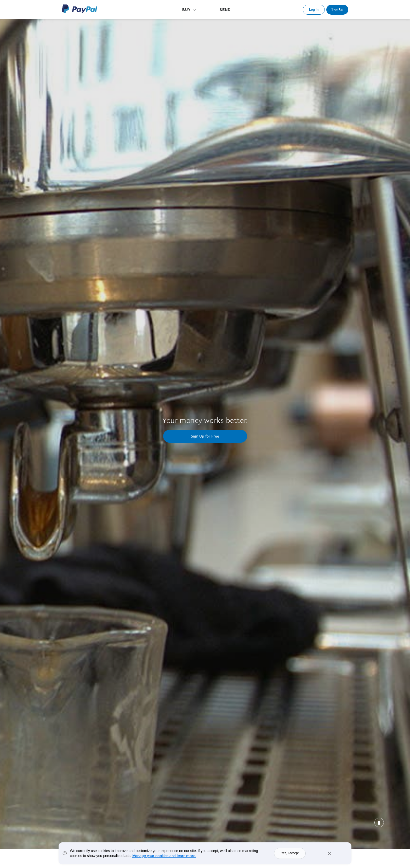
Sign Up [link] (337, 9)
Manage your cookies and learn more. (164, 856)
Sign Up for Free (205, 436)
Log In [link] (314, 10)
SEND (225, 10)
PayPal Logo (79, 9)
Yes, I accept (290, 853)
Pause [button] (379, 823)
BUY (187, 10)
